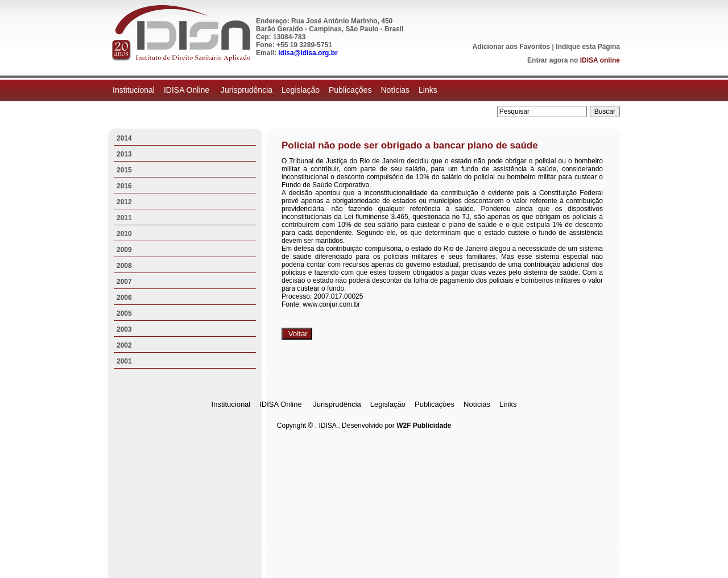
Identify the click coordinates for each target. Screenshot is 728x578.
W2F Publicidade (424, 426)
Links (428, 90)
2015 (124, 170)
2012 (124, 202)
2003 (124, 329)
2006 (124, 298)
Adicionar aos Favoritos (512, 47)
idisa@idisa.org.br (308, 53)
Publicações (350, 90)
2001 (124, 361)
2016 (124, 186)
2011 (124, 218)
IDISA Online (188, 90)
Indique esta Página (588, 47)
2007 (124, 282)
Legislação (301, 90)
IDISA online (600, 60)
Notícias (395, 90)
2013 (124, 154)
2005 (124, 313)
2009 (124, 250)
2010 (124, 234)
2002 (124, 345)
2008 (124, 266)
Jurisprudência (247, 90)
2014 (124, 138)
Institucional (134, 90)
